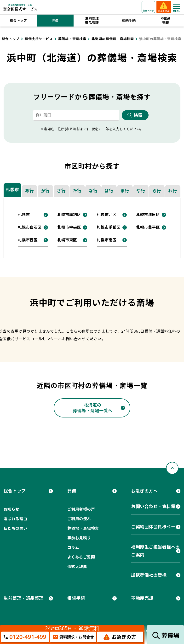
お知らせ (11, 509)
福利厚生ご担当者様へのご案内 (155, 551)
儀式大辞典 (77, 567)
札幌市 (12, 190)
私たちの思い (15, 528)
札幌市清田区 (148, 215)
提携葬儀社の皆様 (149, 575)
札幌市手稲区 (109, 227)
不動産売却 (166, 21)
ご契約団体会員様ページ (155, 527)
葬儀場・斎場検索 (83, 528)
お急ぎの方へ (144, 491)
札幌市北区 (107, 215)
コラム (73, 548)
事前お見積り (79, 538)
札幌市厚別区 (69, 215)
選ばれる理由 (15, 519)
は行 (109, 191)
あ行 (29, 191)
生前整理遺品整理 (92, 21)
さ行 (61, 191)
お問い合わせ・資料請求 (155, 506)
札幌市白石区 (30, 227)
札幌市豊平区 (148, 227)
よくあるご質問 (81, 557)
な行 (93, 191)
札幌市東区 (67, 240)
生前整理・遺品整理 (24, 598)
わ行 (173, 191)
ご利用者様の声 (81, 509)
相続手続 (129, 21)
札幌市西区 (28, 240)
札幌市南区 (107, 240)
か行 (45, 191)
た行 (77, 191)
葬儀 (55, 20)
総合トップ (18, 21)
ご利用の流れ (79, 519)
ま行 (125, 191)
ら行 (157, 191)
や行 (141, 191)
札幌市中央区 (69, 227)
